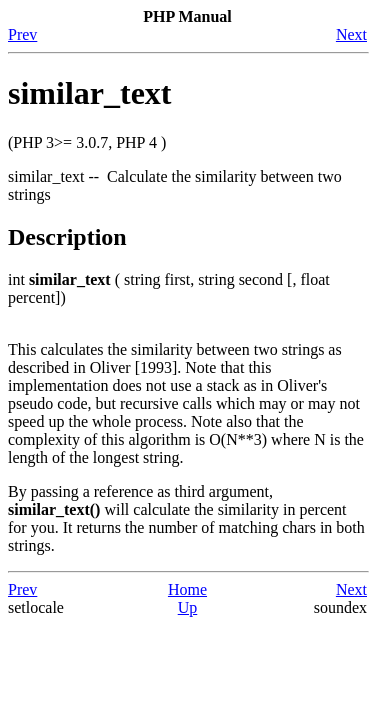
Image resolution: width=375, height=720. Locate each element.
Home (187, 589)
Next (351, 34)
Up (188, 607)
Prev (22, 34)
